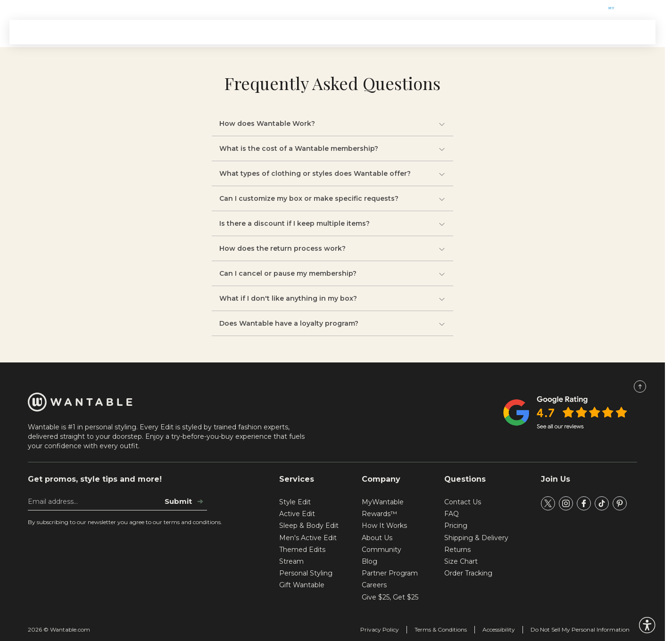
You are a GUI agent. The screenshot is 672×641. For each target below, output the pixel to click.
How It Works (291, 32)
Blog (369, 561)
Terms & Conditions (441, 629)
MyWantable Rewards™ (383, 508)
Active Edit (297, 514)
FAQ (452, 514)
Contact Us (463, 502)
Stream (348, 32)
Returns (457, 550)
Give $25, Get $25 (390, 597)
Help (85, 8)
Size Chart (461, 561)
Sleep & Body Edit (309, 526)
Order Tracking (468, 573)
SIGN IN (627, 32)
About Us (377, 538)
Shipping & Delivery (476, 538)
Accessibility (499, 629)
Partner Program (390, 573)
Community (382, 550)
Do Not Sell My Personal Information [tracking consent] (580, 629)
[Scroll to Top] (640, 386)
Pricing (456, 526)
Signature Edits (151, 32)
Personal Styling (306, 573)
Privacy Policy (380, 629)
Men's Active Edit (308, 538)
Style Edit (295, 502)
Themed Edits (223, 32)
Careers (374, 585)
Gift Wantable (39, 8)
